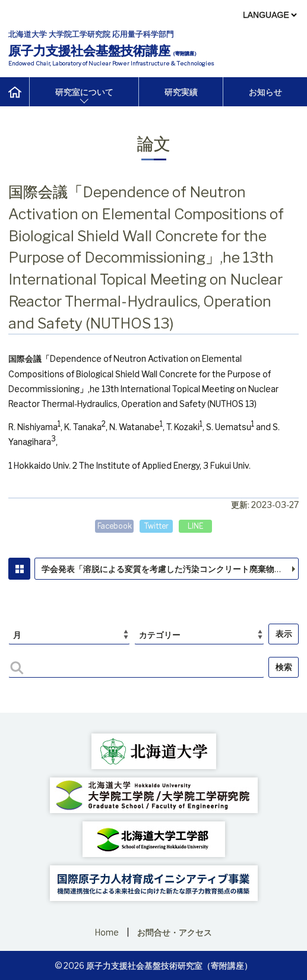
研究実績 (181, 92)
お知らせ (265, 92)
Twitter (156, 526)
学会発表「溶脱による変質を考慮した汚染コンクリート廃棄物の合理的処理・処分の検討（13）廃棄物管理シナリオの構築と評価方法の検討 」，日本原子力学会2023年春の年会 (170, 569)
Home (107, 932)
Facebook (115, 526)
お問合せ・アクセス (175, 932)
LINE (196, 526)
